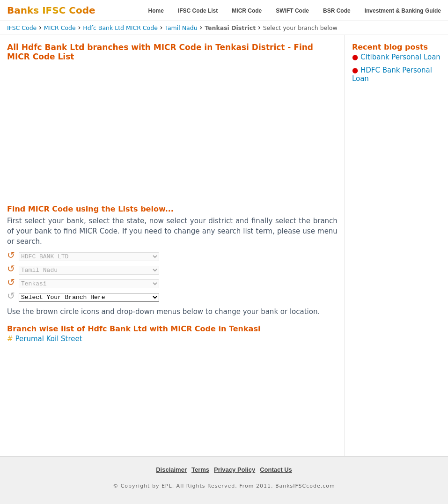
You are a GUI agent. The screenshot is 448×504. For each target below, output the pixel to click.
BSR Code (337, 11)
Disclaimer (171, 470)
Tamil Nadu (181, 28)
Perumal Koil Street (49, 339)
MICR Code (247, 11)
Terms (200, 470)
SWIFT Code (292, 11)
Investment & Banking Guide (403, 11)
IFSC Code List (198, 11)
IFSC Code (22, 28)
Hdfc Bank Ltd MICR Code (120, 28)
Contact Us (276, 470)
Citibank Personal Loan (400, 57)
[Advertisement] (157, 131)
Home (156, 11)
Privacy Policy (235, 470)
